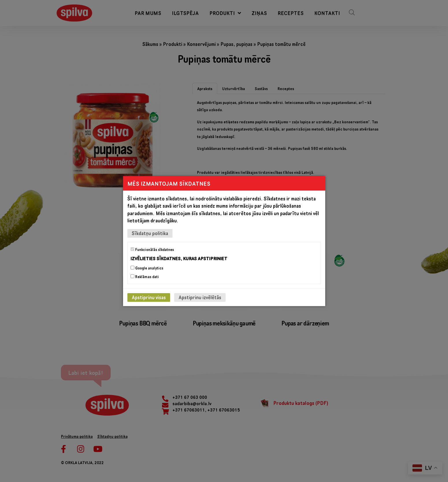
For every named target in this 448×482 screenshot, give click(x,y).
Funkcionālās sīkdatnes (152, 249)
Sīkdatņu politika (150, 233)
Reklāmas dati (145, 277)
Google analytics (147, 268)
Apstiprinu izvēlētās (200, 297)
